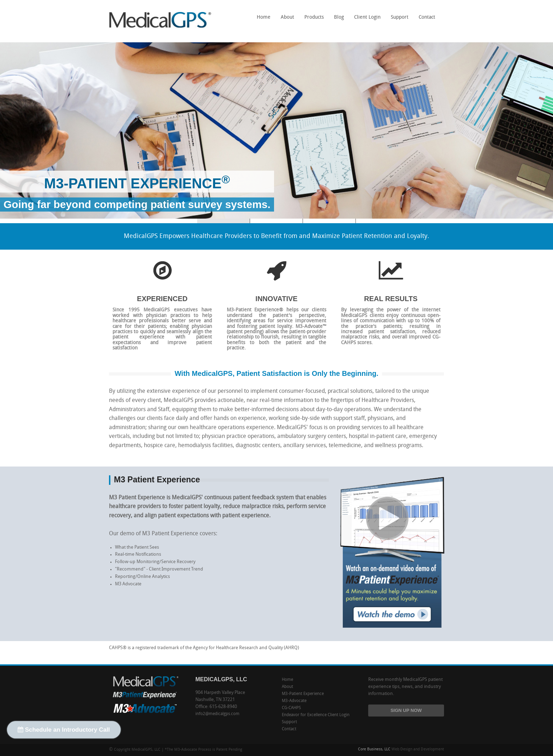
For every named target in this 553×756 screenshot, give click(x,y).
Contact (427, 17)
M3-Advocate (329, 221)
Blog (339, 17)
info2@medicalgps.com (217, 714)
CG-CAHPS (276, 221)
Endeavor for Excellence (304, 715)
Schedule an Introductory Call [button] (64, 730)
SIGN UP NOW (406, 710)
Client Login (367, 17)
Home (264, 17)
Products (312, 20)
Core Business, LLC (374, 749)
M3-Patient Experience (303, 694)
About (287, 17)
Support (400, 17)
